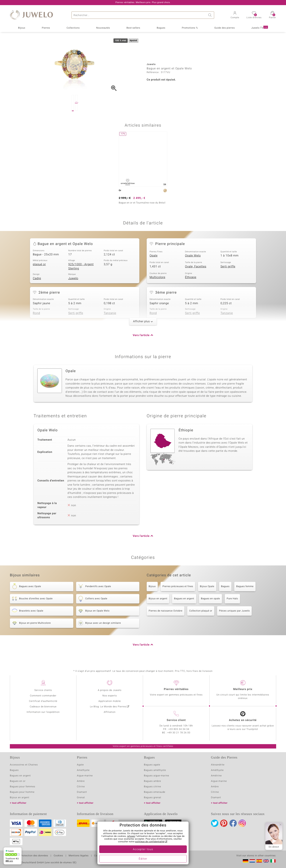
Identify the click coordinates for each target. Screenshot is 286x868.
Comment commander (43, 696)
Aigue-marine (85, 776)
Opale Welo (193, 256)
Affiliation (110, 712)
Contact (99, 856)
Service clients (43, 690)
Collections (73, 28)
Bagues (161, 28)
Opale (154, 256)
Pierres (46, 28)
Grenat (81, 798)
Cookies (58, 856)
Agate (80, 765)
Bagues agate (152, 765)
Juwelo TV (259, 28)
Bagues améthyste (155, 770)
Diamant (82, 792)
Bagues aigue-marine (156, 776)
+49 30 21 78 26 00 (179, 733)
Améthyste (217, 770)
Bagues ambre (152, 781)
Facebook (233, 823)
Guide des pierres (225, 28)
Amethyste (83, 770)
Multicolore (157, 277)
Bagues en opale (210, 599)
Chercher (210, 15)
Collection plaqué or (201, 611)
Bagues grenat (153, 798)
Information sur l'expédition (43, 712)
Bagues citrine (152, 787)
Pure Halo (232, 599)
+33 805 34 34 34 (179, 729)
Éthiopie (191, 277)
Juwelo (73, 278)
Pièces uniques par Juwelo (234, 611)
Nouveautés (103, 28)
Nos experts (110, 696)
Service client (176, 720)
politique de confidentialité (150, 842)
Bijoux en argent (158, 599)
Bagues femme (245, 586)
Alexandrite (218, 765)
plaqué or (39, 264)
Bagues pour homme (22, 792)
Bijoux (22, 28)
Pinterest (224, 823)
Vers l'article (141, 335)
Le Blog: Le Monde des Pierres (108, 707)
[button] (235, 15)
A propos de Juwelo (110, 690)
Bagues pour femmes (23, 787)
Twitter (215, 823)
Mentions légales (79, 856)
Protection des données (34, 856)
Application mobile (110, 701)
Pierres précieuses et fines (178, 586)
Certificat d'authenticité (43, 701)
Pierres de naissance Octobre (166, 611)
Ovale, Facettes (196, 267)
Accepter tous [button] (143, 849)
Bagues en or (18, 781)
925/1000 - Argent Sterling (81, 266)
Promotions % (190, 28)
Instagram (242, 823)
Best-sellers (133, 28)
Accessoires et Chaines (24, 765)
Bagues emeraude (155, 792)
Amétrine (216, 776)
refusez (131, 836)
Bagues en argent (184, 599)
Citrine (81, 787)
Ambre (81, 781)
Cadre (37, 278)
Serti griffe (228, 267)
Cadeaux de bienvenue (43, 707)
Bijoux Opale (207, 586)
